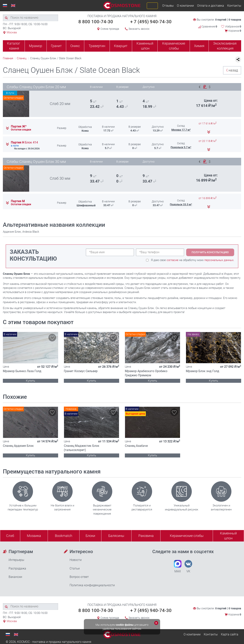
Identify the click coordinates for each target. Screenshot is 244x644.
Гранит (56, 46)
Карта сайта (230, 634)
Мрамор (36, 46)
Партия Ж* (19, 127)
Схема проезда (110, 29)
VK (188, 567)
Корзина (235, 31)
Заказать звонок (139, 29)
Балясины (116, 536)
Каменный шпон (145, 46)
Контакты (234, 6)
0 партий (221, 20)
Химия (199, 46)
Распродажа (17, 568)
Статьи (75, 568)
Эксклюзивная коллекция (225, 46)
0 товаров (235, 20)
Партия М (18, 201)
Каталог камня (14, 46)
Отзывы (168, 6)
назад (231, 70)
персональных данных (219, 260)
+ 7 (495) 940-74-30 (151, 22)
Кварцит (121, 46)
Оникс (75, 46)
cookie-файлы (125, 625)
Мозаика (34, 536)
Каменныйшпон (228, 536)
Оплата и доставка (211, 6)
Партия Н (24, 143)
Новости (76, 560)
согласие (173, 260)
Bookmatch (64, 536)
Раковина (146, 536)
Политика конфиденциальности (92, 585)
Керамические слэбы (174, 46)
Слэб (10, 536)
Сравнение (208, 26)
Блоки (90, 536)
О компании (185, 6)
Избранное (233, 26)
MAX (178, 567)
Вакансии (15, 577)
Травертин (97, 46)
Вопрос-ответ (79, 577)
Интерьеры (16, 560)
